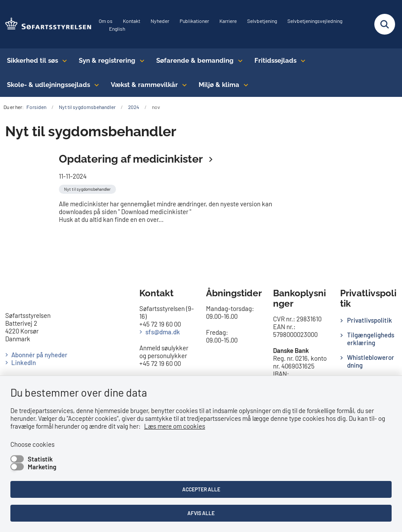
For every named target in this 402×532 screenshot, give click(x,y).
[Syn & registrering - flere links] (140, 61)
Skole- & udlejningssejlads (48, 85)
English (117, 29)
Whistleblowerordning (371, 361)
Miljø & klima (219, 85)
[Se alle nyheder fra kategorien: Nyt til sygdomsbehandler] (88, 188)
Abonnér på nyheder (39, 355)
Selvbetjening (262, 21)
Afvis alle (201, 513)
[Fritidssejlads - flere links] (301, 61)
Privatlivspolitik (370, 320)
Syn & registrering (107, 61)
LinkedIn (24, 362)
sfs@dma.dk (163, 332)
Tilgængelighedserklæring (371, 339)
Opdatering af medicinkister (132, 159)
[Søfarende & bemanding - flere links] (238, 61)
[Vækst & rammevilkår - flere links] (182, 85)
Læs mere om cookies (175, 426)
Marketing (42, 467)
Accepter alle (201, 489)
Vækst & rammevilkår (144, 85)
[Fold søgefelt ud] (385, 24)
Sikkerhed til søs (32, 61)
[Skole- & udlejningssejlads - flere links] (95, 85)
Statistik (40, 459)
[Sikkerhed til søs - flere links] (63, 61)
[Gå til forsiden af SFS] (46, 24)
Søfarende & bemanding (195, 61)
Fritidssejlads (275, 61)
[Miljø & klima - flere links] (244, 85)
